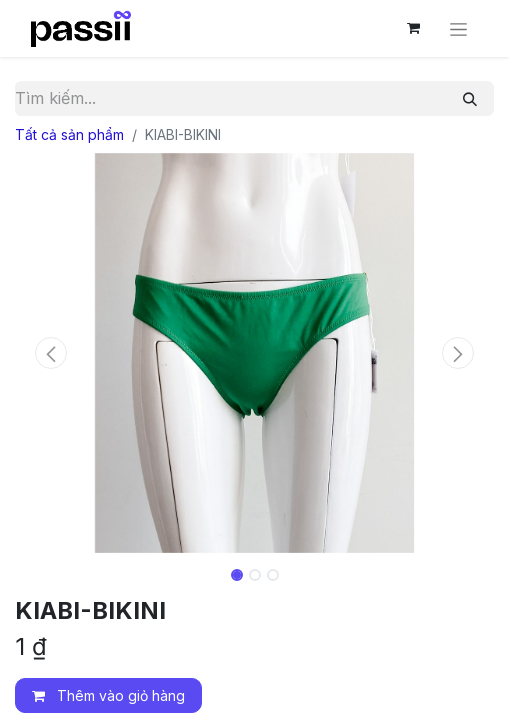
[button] (51, 353)
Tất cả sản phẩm (69, 134)
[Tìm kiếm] (470, 98)
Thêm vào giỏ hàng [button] (108, 695)
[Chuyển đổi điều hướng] (458, 28)
